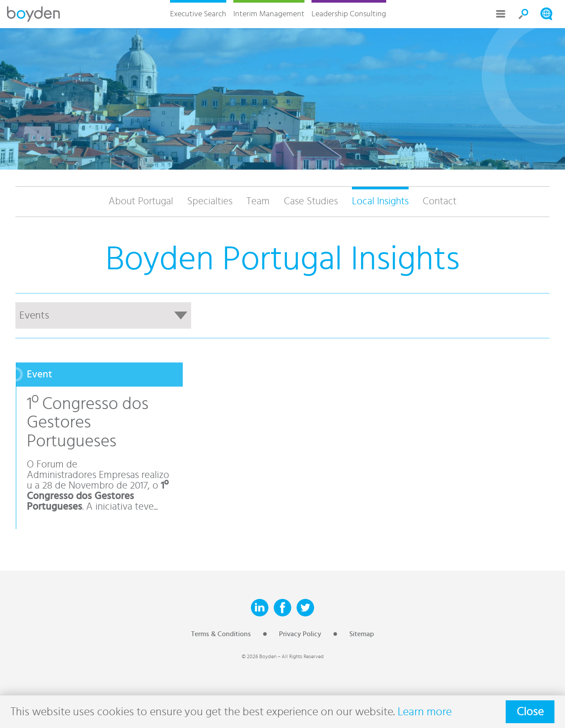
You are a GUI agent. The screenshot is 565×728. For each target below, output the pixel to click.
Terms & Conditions (221, 634)
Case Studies (311, 201)
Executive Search (198, 14)
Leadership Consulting (349, 14)
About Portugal (141, 201)
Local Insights (380, 201)
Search (524, 14)
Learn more (425, 712)
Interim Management (269, 14)
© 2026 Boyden (259, 656)
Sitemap (362, 634)
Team (258, 201)
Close (530, 712)
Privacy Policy (300, 634)
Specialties (210, 201)
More (501, 14)
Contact (440, 201)
